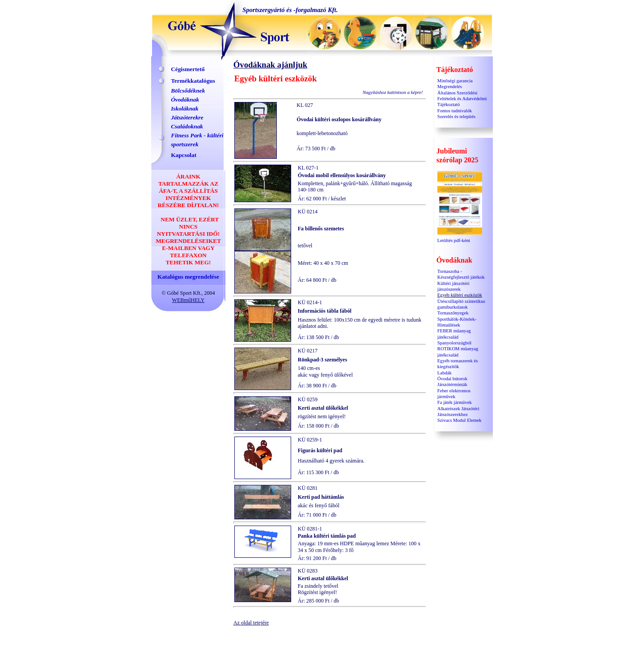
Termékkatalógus (193, 81)
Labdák (445, 373)
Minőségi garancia (455, 81)
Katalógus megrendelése (188, 277)
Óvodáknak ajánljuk (270, 65)
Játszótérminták (452, 384)
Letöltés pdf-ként (460, 238)
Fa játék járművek (455, 402)
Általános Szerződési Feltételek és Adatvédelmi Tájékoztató (462, 99)
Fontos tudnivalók (455, 111)
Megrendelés (450, 87)
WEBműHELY (189, 300)
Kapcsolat (184, 155)
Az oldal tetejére (251, 623)
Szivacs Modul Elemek (460, 420)
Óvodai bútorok (452, 379)
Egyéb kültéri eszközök (460, 295)
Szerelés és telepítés (456, 117)
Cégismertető (188, 69)
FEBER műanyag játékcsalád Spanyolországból (454, 337)
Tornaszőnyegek (453, 313)
